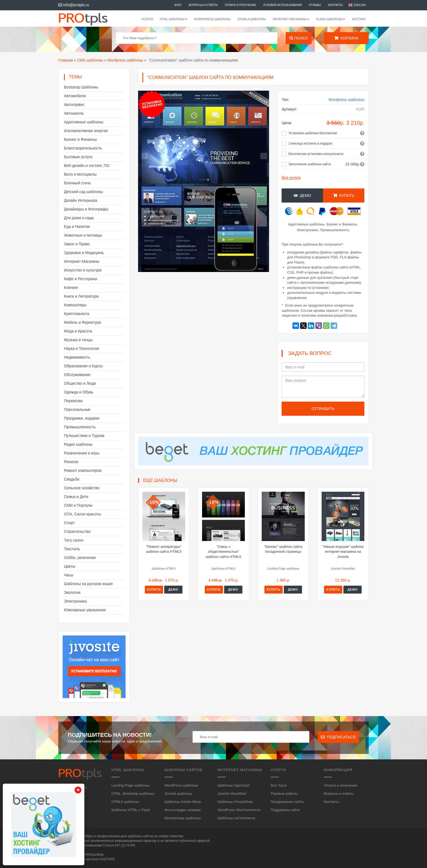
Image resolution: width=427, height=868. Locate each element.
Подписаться (338, 737)
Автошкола (74, 113)
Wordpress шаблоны (125, 60)
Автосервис (74, 105)
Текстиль (72, 549)
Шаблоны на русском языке (88, 584)
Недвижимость (77, 357)
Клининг (71, 288)
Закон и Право (77, 244)
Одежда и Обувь (79, 392)
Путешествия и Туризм (84, 436)
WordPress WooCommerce (239, 810)
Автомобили (75, 96)
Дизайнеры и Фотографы (86, 209)
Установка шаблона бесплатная (313, 133)
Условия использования (282, 5)
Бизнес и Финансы (80, 139)
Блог (178, 5)
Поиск (299, 38)
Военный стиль (77, 183)
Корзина (346, 38)
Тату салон (74, 540)
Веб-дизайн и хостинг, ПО (87, 166)
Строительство (77, 531)
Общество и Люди (80, 383)
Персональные (77, 409)
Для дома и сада (79, 218)
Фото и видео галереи (182, 810)
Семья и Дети (76, 497)
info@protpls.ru (74, 5)
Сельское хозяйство (82, 488)
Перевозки (73, 401)
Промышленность (80, 427)
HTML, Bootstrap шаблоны (133, 794)
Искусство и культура (83, 270)
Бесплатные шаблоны (183, 818)
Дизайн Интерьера (80, 200)
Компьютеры (75, 305)
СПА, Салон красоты (83, 514)
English (360, 5)
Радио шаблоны (78, 444)
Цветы (70, 566)
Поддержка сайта (285, 810)
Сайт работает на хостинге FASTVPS (86, 859)
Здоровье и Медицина (84, 253)
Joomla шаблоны (252, 19)
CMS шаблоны (90, 60)
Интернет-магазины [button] (291, 19)
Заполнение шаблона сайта (309, 164)
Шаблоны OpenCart (234, 785)
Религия (71, 462)
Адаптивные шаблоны (84, 122)
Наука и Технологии (82, 349)
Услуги (147, 19)
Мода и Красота (78, 331)
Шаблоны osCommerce (236, 818)
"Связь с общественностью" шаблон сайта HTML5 (223, 552)
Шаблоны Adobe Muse (183, 802)
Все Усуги (279, 785)
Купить (344, 195)
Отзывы (315, 5)
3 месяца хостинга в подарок (310, 143)
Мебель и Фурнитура (83, 322)
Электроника (75, 601)
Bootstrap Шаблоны (81, 87)
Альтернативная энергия (86, 131)
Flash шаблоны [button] (331, 19)
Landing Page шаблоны (130, 785)
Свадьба (72, 479)
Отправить (323, 409)
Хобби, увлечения (80, 558)
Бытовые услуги (78, 157)
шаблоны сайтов (140, 836)
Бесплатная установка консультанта (316, 154)
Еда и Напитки (77, 227)
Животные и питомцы (83, 235)
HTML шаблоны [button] (174, 19)
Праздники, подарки (82, 418)
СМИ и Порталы (78, 505)
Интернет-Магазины (82, 261)
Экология (72, 592)
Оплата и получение (241, 5)
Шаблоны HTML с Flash (131, 810)
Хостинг (359, 19)
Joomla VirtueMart (232, 794)
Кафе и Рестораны (81, 279)
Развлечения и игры (82, 453)
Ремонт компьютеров (83, 470)
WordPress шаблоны (212, 19)
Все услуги (291, 178)
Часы (69, 575)
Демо (302, 195)
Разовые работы (284, 794)
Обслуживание (77, 375)
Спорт (69, 523)
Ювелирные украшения (85, 610)
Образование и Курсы (83, 366)
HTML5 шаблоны (125, 802)
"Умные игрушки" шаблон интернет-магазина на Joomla (343, 552)
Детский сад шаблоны (83, 192)
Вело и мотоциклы (80, 174)
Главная (65, 60)
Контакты (335, 5)
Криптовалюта (77, 314)
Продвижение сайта (287, 802)
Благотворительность (83, 148)
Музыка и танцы (78, 340)
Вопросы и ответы (203, 5)
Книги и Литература (81, 296)
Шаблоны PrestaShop (235, 802)
